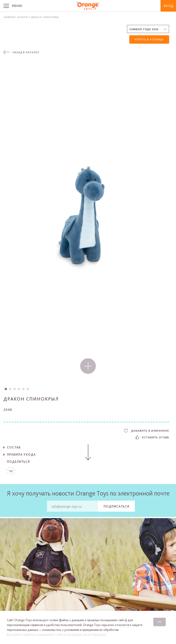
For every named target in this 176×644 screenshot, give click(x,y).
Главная (9, 17)
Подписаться (116, 506)
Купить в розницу (149, 39)
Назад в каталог (26, 52)
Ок (159, 622)
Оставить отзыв (152, 437)
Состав (14, 447)
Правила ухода (21, 454)
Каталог (23, 17)
